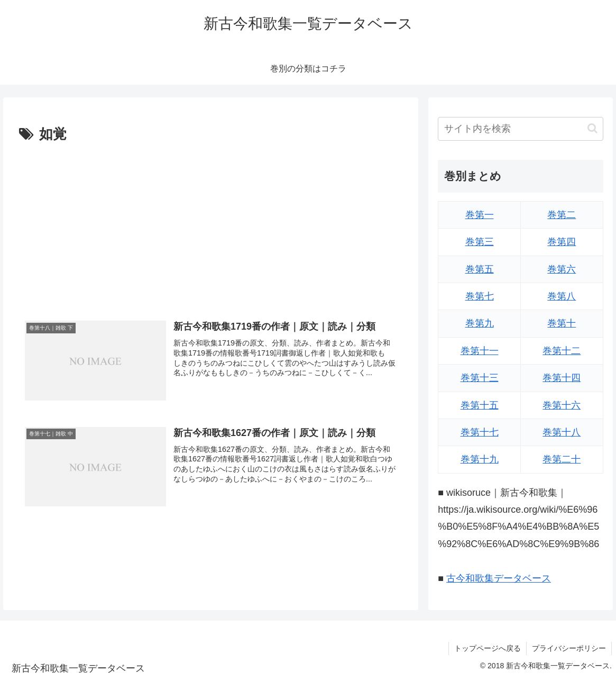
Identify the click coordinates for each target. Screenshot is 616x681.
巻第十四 (562, 378)
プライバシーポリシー (569, 648)
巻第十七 (480, 432)
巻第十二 (562, 351)
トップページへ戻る (488, 648)
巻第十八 (562, 432)
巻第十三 (480, 378)
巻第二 (562, 215)
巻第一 (480, 215)
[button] (592, 128)
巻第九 (480, 323)
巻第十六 (562, 405)
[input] (521, 129)
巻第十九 (480, 459)
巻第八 (562, 296)
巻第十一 (480, 351)
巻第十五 (480, 405)
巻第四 (562, 242)
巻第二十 (562, 459)
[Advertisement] (211, 226)
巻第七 (480, 296)
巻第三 (480, 242)
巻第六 (562, 269)
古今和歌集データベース (499, 578)
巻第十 (562, 323)
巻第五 (480, 269)
